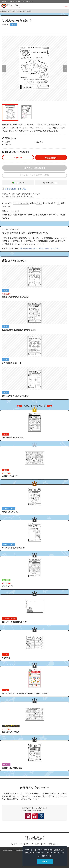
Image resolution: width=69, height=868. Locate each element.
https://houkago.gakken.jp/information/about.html (40, 248)
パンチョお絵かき (9, 619)
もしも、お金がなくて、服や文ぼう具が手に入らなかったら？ (25, 693)
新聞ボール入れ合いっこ (12, 768)
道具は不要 (7, 206)
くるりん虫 (6, 658)
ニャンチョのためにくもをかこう (15, 622)
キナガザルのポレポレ (11, 726)
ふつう (39, 203)
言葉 (13, 11)
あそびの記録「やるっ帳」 (16, 189)
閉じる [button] (45, 862)
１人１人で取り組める (21, 203)
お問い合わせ (53, 844)
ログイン (18, 158)
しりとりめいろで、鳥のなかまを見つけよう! (19, 330)
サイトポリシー (25, 844)
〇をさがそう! (7, 586)
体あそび (6, 764)
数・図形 (6, 580)
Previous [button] (4, 68)
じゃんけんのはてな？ (11, 732)
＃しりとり (14, 211)
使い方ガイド (20, 183)
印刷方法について (52, 183)
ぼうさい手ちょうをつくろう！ (13, 437)
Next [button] (65, 68)
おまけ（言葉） (9, 508)
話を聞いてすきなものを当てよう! (15, 297)
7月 (58, 203)
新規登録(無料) (51, 158)
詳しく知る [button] (47, 856)
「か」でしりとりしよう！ (11, 512)
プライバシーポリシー (39, 844)
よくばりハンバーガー (11, 476)
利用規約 (14, 844)
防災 (6, 434)
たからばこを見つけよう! (12, 363)
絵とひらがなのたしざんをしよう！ (15, 396)
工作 (6, 470)
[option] (34, 68)
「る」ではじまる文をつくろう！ (14, 548)
